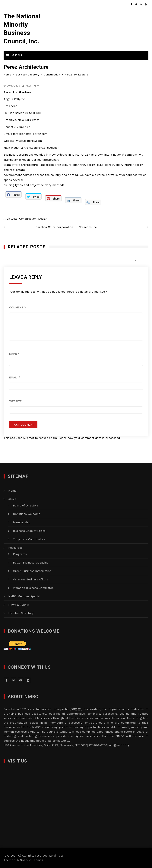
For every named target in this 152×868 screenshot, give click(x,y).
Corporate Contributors (29, 539)
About (12, 499)
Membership (22, 522)
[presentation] (136, 260)
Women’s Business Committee (33, 588)
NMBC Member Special (24, 596)
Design (43, 219)
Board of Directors (26, 506)
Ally (28, 86)
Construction (28, 219)
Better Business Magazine (31, 563)
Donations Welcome (27, 514)
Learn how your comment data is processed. (90, 438)
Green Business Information (32, 571)
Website (15, 401)
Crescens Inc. (88, 227)
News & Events (19, 605)
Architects (11, 219)
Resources (15, 548)
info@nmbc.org (119, 745)
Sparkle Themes (32, 860)
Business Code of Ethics (29, 531)
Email (15, 377)
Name (14, 354)
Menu (15, 55)
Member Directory (21, 613)
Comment (18, 307)
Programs (20, 554)
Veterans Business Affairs (31, 579)
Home (12, 491)
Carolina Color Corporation (54, 227)
